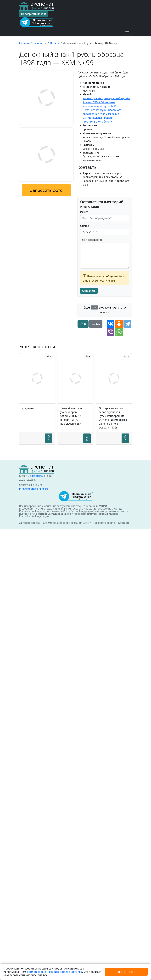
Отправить (89, 291)
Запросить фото (46, 190)
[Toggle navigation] (127, 31)
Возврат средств (105, 523)
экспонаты (37, 476)
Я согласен (126, 972)
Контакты (124, 523)
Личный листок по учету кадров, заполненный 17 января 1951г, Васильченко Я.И (72, 416)
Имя (84, 212)
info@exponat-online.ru (34, 489)
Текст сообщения (91, 240)
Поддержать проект (34, 14)
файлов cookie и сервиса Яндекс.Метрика (54, 972)
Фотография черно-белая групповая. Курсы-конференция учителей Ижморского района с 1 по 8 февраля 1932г (113, 418)
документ (28, 408)
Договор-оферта (30, 523)
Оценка (85, 226)
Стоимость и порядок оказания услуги (67, 523)
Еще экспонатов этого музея (105, 310)
